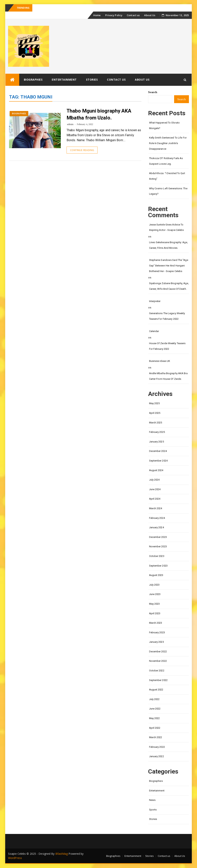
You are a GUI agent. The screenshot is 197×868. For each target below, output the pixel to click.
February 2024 (157, 518)
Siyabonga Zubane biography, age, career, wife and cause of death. (169, 286)
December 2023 (158, 537)
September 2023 (158, 566)
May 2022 (154, 718)
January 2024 (157, 527)
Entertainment (64, 80)
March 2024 (156, 508)
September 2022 (158, 680)
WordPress (15, 858)
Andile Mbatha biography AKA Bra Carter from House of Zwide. (168, 376)
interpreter (155, 301)
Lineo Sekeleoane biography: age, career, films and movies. (168, 245)
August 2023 (156, 575)
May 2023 (154, 604)
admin (70, 124)
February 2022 (157, 747)
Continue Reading (82, 150)
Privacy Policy (114, 15)
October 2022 (157, 671)
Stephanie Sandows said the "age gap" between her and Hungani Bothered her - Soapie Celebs (169, 265)
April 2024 (155, 499)
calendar (154, 331)
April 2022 (155, 728)
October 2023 (157, 556)
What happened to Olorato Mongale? (164, 125)
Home (97, 15)
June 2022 (155, 709)
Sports (153, 810)
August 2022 (156, 690)
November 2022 (158, 661)
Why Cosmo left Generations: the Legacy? (168, 191)
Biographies (33, 80)
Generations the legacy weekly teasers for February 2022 (167, 316)
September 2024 (158, 461)
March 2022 (156, 737)
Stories (92, 80)
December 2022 (158, 651)
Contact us (133, 15)
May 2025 (154, 403)
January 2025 (157, 442)
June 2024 (155, 489)
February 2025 (157, 432)
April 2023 (155, 613)
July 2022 (154, 699)
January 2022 (157, 756)
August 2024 (156, 470)
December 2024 (158, 451)
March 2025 (156, 423)
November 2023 (158, 546)
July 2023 (154, 585)
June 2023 (155, 594)
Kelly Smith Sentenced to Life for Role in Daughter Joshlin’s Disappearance (168, 143)
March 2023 (156, 623)
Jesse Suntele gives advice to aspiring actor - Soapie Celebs (167, 227)
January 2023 (157, 642)
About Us (150, 15)
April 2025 (155, 413)
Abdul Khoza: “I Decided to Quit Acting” (167, 176)
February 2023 (157, 632)
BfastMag (62, 854)
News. (153, 800)
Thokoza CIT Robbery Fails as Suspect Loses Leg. (166, 161)
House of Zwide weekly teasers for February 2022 (167, 346)
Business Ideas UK (160, 361)
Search (153, 92)
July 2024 (154, 480)
